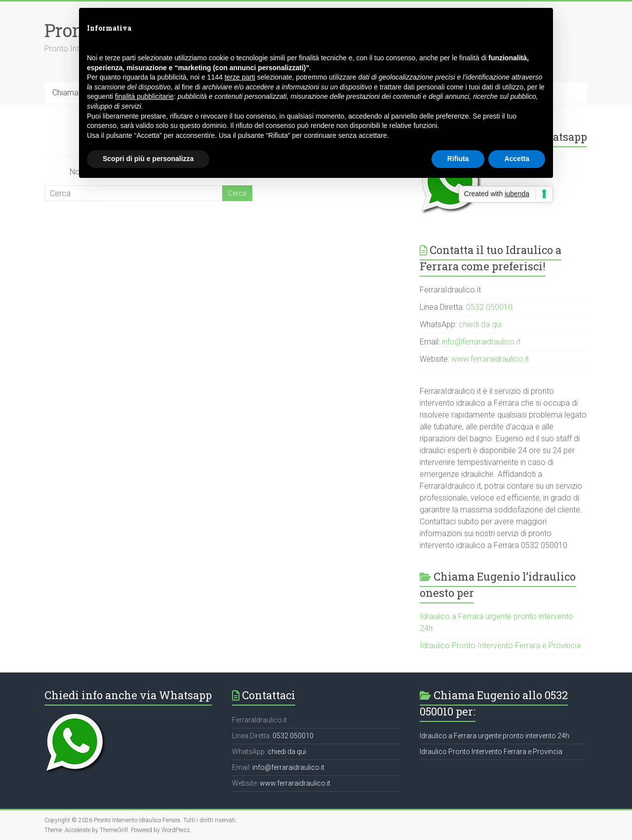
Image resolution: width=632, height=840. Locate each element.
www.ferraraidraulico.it (490, 359)
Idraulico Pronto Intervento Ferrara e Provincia (500, 646)
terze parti (240, 77)
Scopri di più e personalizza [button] (148, 159)
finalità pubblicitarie (144, 96)
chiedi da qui (480, 324)
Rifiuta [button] (458, 159)
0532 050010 (489, 307)
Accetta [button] (517, 159)
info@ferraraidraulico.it (481, 342)
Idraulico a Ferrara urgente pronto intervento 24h (494, 736)
